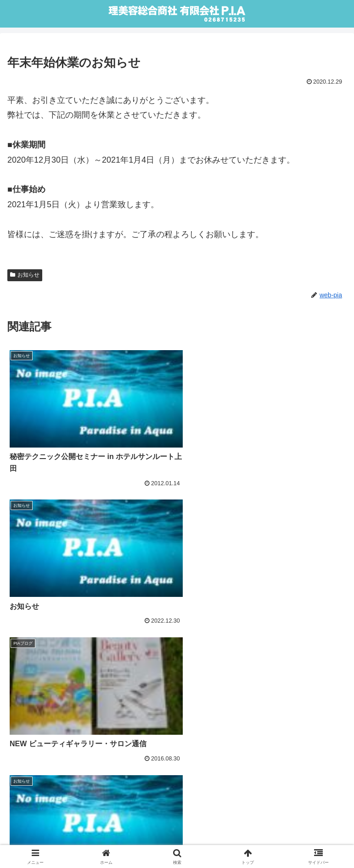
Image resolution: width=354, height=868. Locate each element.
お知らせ (25, 275)
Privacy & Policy (292, 825)
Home (61, 825)
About (177, 825)
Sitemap (264, 839)
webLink (90, 839)
